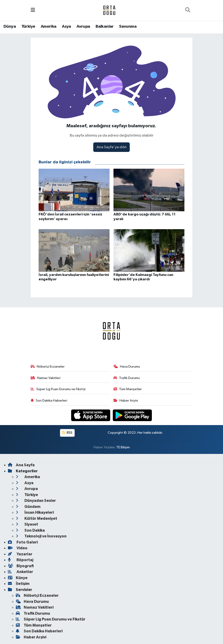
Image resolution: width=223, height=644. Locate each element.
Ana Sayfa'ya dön (111, 147)
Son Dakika (30, 530)
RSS (67, 433)
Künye (18, 578)
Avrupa (83, 27)
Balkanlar (105, 27)
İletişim (19, 584)
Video (18, 548)
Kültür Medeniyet (37, 518)
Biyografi (21, 566)
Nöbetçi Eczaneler (48, 367)
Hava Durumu (127, 367)
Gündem (28, 507)
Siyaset (27, 524)
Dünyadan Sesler (36, 501)
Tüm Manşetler (128, 389)
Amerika (49, 27)
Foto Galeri (23, 542)
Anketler (20, 572)
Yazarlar (20, 554)
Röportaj (21, 560)
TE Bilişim (123, 447)
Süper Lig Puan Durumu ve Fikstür (58, 389)
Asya (67, 27)
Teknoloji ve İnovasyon (41, 536)
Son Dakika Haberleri (49, 401)
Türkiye (28, 27)
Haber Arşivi (126, 401)
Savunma (128, 27)
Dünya (10, 27)
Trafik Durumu (127, 378)
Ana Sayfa (21, 465)
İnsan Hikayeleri (35, 512)
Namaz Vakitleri (46, 378)
